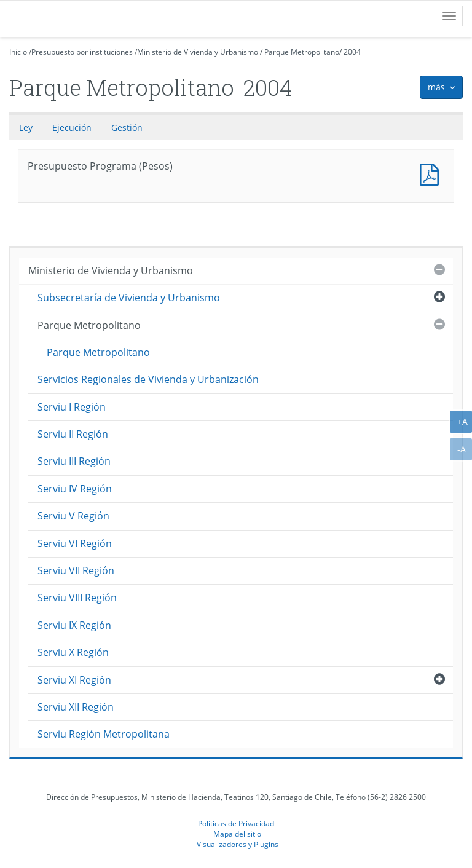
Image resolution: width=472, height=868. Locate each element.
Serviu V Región (73, 516)
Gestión (127, 128)
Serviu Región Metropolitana (104, 734)
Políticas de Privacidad (236, 823)
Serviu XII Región (76, 707)
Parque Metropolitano (302, 52)
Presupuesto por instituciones (82, 52)
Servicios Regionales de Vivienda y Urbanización (148, 379)
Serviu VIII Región (77, 598)
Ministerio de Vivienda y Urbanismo (198, 52)
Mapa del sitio (237, 834)
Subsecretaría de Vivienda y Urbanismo (129, 298)
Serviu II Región (73, 434)
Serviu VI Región (75, 543)
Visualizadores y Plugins (238, 844)
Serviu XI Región (74, 680)
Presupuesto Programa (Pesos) (432, 173)
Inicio (18, 52)
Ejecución (72, 128)
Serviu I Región (72, 407)
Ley (26, 128)
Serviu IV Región (75, 489)
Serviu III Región (74, 461)
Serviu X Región (73, 652)
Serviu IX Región (74, 625)
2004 (352, 52)
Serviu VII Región (76, 570)
